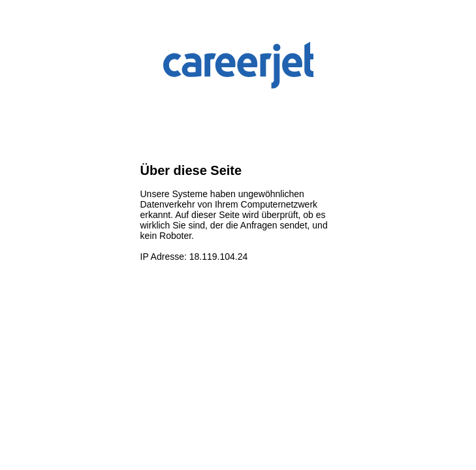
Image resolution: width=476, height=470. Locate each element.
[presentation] (240, 127)
